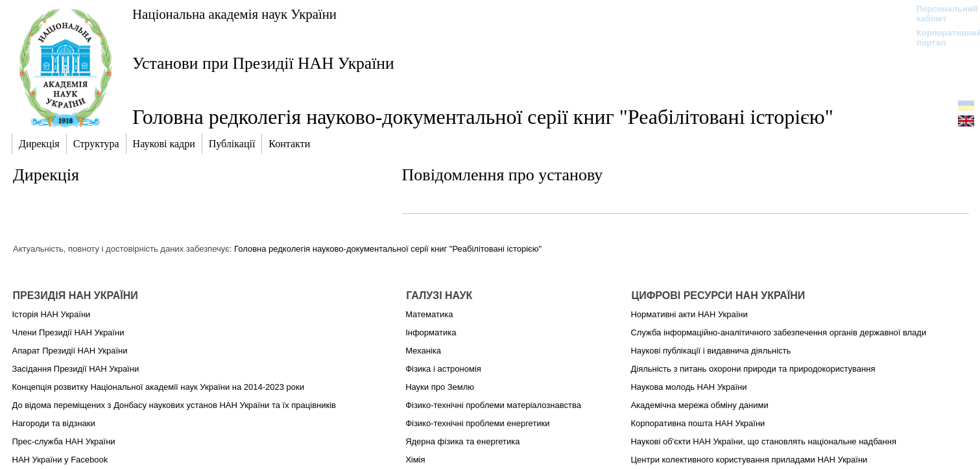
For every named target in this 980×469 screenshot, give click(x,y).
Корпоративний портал (941, 38)
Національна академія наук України (234, 14)
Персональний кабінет (941, 14)
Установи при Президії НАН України (263, 63)
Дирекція (46, 175)
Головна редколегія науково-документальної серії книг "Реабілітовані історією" (388, 249)
